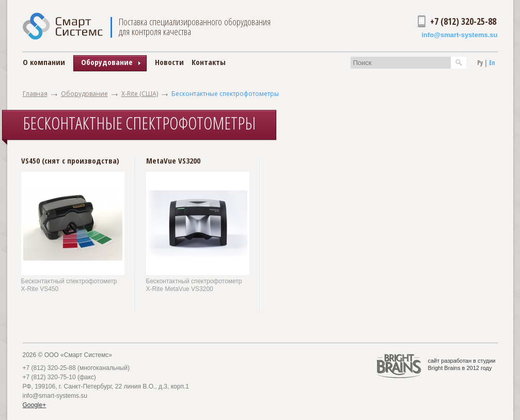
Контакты (209, 62)
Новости (169, 62)
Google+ (35, 405)
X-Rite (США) (140, 94)
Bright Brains (444, 368)
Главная (35, 94)
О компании (44, 62)
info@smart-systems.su (459, 35)
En (492, 63)
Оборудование (84, 94)
